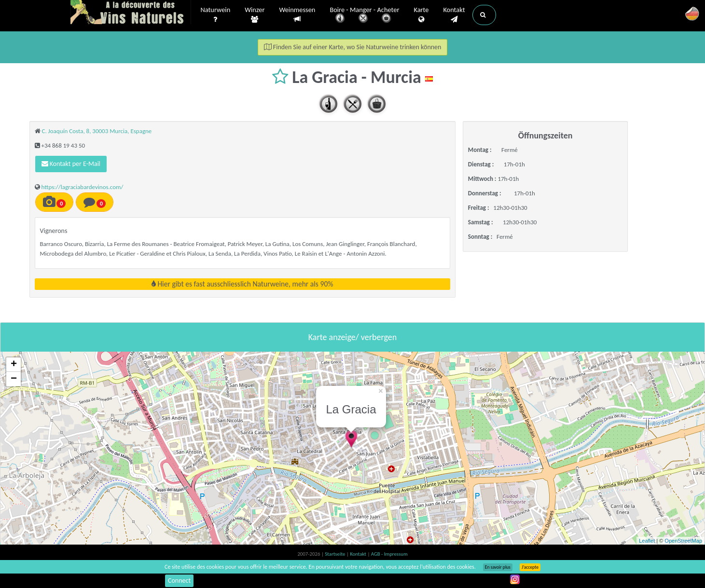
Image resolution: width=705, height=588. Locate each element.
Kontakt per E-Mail (71, 164)
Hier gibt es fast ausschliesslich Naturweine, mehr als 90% (242, 284)
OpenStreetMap (683, 541)
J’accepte (530, 567)
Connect (179, 581)
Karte (421, 15)
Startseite (335, 554)
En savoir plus (498, 567)
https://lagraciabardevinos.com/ (82, 187)
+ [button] (14, 365)
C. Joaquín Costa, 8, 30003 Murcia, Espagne (97, 131)
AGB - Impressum (389, 554)
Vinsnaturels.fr (131, 13)
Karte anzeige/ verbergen (352, 337)
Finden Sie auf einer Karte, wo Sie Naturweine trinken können (353, 47)
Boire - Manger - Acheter (364, 16)
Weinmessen (297, 15)
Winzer (255, 15)
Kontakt (454, 15)
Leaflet (647, 541)
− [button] (14, 379)
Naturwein (216, 15)
